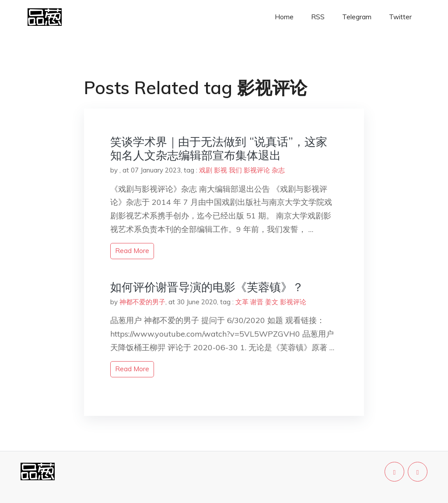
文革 (242, 302)
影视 (220, 170)
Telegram (357, 17)
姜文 (272, 302)
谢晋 (257, 302)
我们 (235, 170)
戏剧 (206, 170)
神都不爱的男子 (142, 302)
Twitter (400, 17)
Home (284, 17)
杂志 (278, 170)
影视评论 (257, 170)
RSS (318, 17)
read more (132, 251)
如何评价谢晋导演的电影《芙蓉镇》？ (207, 287)
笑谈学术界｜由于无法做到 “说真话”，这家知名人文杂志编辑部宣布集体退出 (219, 148)
